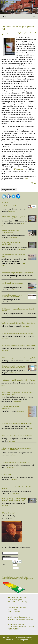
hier (26, 179)
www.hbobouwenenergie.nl (23, 619)
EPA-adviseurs (19, 169)
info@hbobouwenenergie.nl (22, 617)
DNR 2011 (7, 637)
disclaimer (9, 640)
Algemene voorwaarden (24, 637)
